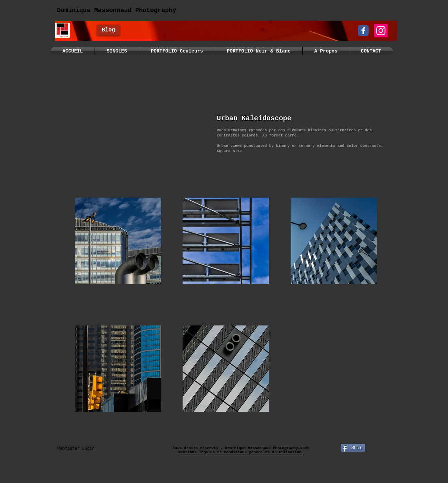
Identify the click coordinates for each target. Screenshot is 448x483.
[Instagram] (381, 31)
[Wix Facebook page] (363, 31)
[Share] (353, 448)
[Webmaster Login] (76, 449)
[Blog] (108, 30)
